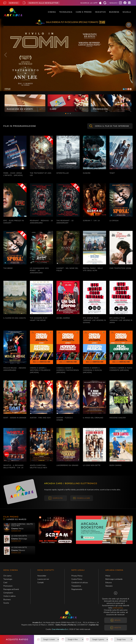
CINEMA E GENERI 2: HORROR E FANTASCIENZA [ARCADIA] (68, 370)
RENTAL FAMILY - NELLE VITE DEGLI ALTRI (93, 269)
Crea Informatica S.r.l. (60, 629)
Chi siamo (7, 576)
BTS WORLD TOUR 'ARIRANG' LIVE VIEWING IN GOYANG (94, 320)
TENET (112, 173)
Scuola (127, 12)
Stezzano (109, 586)
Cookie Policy (77, 579)
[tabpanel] (25, 103)
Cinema (52, 12)
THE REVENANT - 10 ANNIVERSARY (65, 222)
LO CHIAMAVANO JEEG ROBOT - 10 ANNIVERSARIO (39, 271)
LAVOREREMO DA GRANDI (67, 465)
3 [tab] (70, 114)
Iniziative (100, 12)
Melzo (108, 576)
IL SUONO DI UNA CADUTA (15, 318)
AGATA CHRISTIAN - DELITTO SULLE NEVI (38, 467)
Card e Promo (84, 12)
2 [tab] (68, 114)
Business (114, 12)
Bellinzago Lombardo (114, 579)
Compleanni (8, 593)
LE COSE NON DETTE (92, 465)
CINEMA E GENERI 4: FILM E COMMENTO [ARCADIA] (121, 369)
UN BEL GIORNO (63, 318)
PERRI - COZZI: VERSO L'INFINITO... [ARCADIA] (13, 174)
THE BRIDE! (8, 268)
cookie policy (118, 608)
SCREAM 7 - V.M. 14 (91, 221)
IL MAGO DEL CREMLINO (93, 418)
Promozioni (8, 586)
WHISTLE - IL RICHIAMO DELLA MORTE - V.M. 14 (13, 467)
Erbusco (109, 583)
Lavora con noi (43, 579)
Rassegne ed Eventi (11, 589)
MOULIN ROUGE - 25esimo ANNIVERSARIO (15, 369)
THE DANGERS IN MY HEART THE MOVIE (39, 319)
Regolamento (77, 589)
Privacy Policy (77, 576)
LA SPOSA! (114, 221)
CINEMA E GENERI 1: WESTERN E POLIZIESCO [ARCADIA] (40, 370)
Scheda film (16, 531)
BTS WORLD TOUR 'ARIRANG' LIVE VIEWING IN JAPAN (121, 320)
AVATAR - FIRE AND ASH (40, 418)
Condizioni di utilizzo (80, 583)
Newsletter (42, 576)
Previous (6, 55)
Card (5, 583)
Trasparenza (76, 586)
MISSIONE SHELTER (118, 418)
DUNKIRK (87, 173)
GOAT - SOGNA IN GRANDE (15, 418)
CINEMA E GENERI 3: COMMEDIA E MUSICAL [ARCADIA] (93, 370)
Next (130, 55)
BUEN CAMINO (116, 465)
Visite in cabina (9, 596)
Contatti (41, 583)
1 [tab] (66, 114)
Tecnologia (66, 12)
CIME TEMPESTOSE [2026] (120, 268)
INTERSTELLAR (63, 173)
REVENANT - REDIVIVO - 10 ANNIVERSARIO (41, 222)
